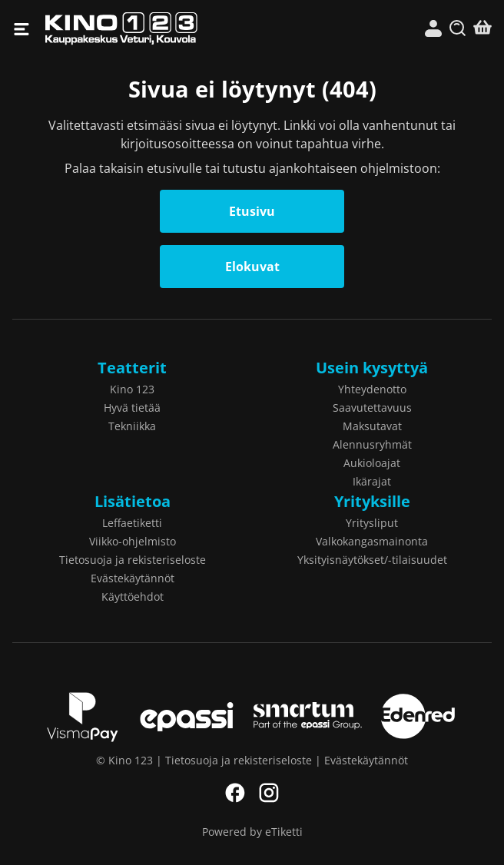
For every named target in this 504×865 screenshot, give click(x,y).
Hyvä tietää (132, 408)
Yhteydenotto (372, 389)
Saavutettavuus (372, 408)
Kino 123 (149, 29)
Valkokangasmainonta (372, 541)
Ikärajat (372, 481)
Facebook (235, 793)
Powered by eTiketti (252, 832)
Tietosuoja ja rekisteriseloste (133, 560)
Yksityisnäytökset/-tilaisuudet (372, 560)
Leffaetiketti (132, 523)
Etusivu (252, 211)
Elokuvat (252, 267)
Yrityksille (372, 501)
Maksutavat (372, 426)
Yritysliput (372, 523)
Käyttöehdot (133, 597)
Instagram (269, 793)
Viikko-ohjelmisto (133, 541)
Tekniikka (132, 426)
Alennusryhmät (372, 444)
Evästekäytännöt (133, 578)
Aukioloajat (372, 463)
